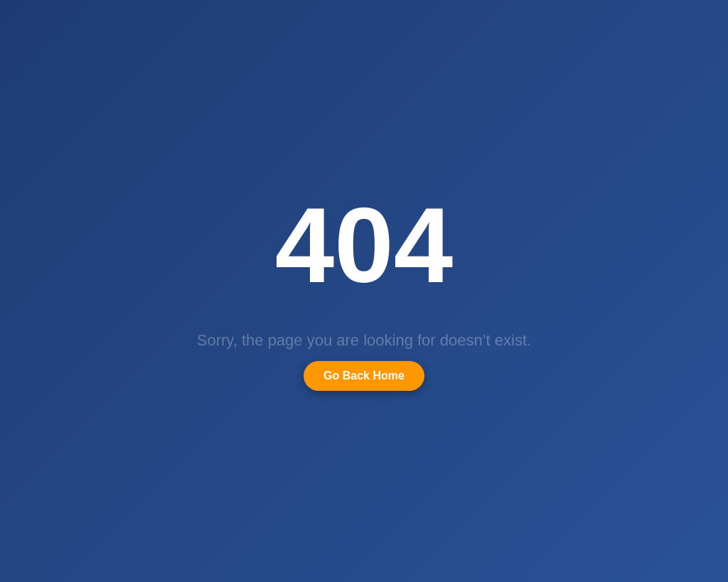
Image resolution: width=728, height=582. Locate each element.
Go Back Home (364, 376)
